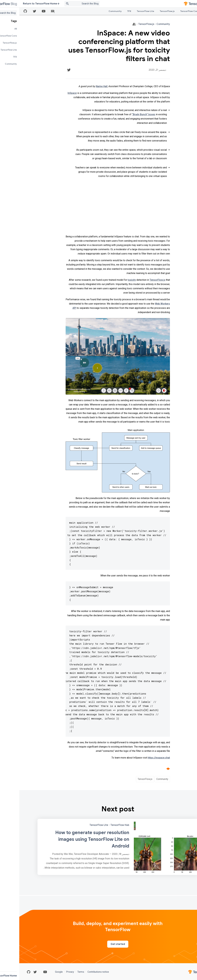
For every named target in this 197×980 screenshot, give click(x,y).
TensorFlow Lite (126, 11)
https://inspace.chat (140, 758)
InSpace (53, 93)
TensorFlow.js (148, 11)
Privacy (51, 972)
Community (96, 11)
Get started (98, 944)
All (186, 11)
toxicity (112, 280)
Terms (61, 972)
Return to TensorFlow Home (22, 4)
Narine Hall (82, 86)
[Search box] (59, 4)
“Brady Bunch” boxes (124, 114)
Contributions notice (79, 972)
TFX (110, 11)
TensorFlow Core (170, 11)
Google (40, 972)
